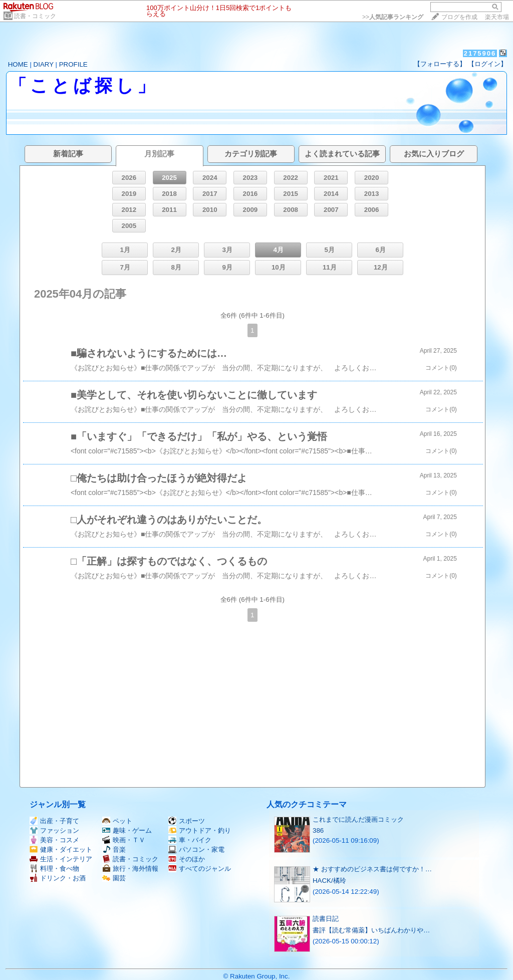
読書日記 (326, 919)
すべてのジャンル (200, 869)
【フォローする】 (440, 64)
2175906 (480, 53)
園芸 (114, 878)
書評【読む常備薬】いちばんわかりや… (371, 930)
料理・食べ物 (54, 869)
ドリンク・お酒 (58, 878)
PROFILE (73, 64)
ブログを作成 (459, 17)
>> (393, 17)
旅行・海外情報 (130, 869)
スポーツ (187, 821)
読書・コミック (35, 16)
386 (318, 830)
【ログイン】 (487, 64)
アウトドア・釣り (200, 830)
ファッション (54, 830)
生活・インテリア (61, 859)
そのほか (187, 859)
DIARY (44, 64)
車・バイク (190, 840)
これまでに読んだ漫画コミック (358, 819)
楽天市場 (497, 17)
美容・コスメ (54, 840)
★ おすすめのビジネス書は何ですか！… (372, 869)
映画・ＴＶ (124, 840)
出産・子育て (54, 821)
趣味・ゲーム (127, 830)
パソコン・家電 (196, 849)
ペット (117, 821)
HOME (18, 64)
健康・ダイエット (61, 849)
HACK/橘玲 (329, 881)
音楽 (114, 849)
